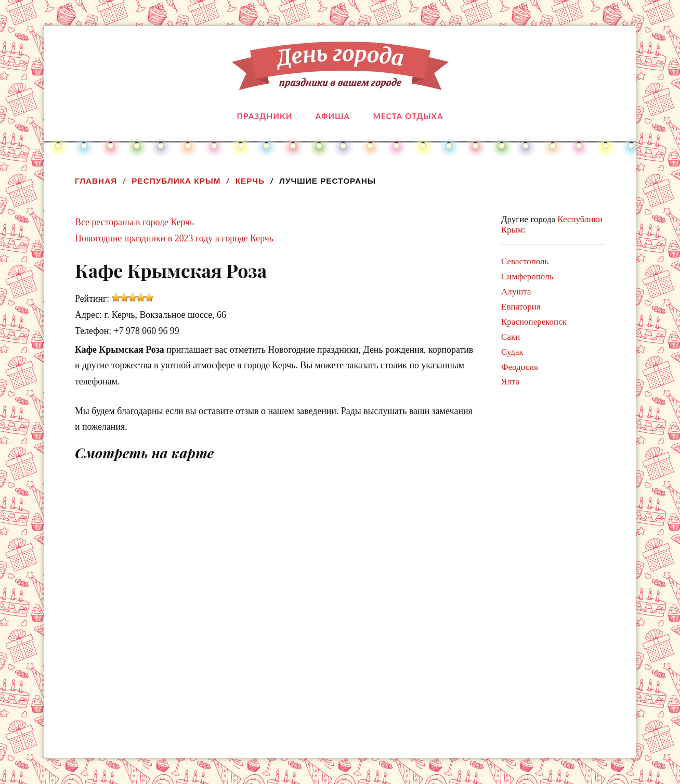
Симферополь (527, 277)
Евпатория (521, 307)
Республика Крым (176, 181)
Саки (511, 337)
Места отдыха (408, 116)
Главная (96, 181)
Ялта (510, 382)
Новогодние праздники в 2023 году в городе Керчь (174, 238)
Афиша (333, 116)
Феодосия (520, 367)
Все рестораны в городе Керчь (134, 222)
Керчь (250, 181)
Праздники (265, 116)
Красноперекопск (534, 322)
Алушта (516, 292)
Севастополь (525, 261)
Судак (512, 352)
